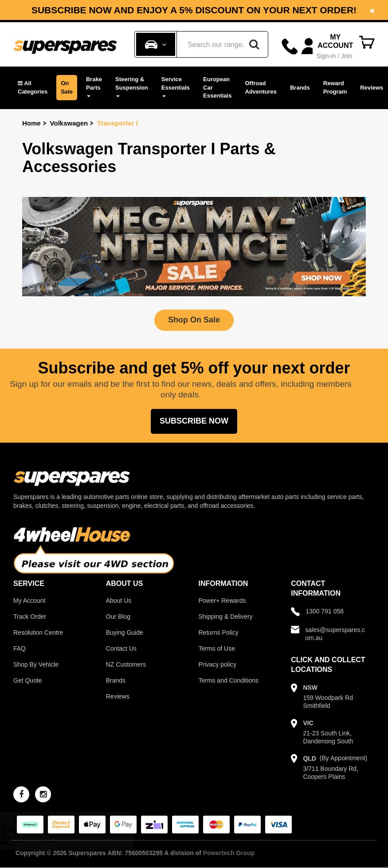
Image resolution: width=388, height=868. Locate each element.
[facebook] (21, 794)
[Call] (290, 47)
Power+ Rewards (222, 601)
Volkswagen (69, 123)
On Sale (67, 87)
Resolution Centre (38, 632)
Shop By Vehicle (36, 664)
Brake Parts (94, 86)
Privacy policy (218, 664)
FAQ (20, 648)
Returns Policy (219, 632)
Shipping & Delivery (226, 617)
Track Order (30, 617)
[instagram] (43, 794)
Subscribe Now (194, 421)
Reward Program (335, 87)
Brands (300, 88)
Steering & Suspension (132, 86)
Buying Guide (125, 632)
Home (31, 123)
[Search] (254, 44)
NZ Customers (126, 664)
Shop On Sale (194, 320)
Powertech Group (229, 853)
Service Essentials (176, 86)
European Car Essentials (217, 87)
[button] (33, 88)
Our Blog (118, 617)
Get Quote (28, 680)
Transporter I (118, 123)
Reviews (372, 88)
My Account (29, 601)
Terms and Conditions (229, 680)
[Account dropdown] (328, 47)
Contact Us (121, 648)
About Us (119, 601)
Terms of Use (217, 648)
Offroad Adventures (261, 87)
